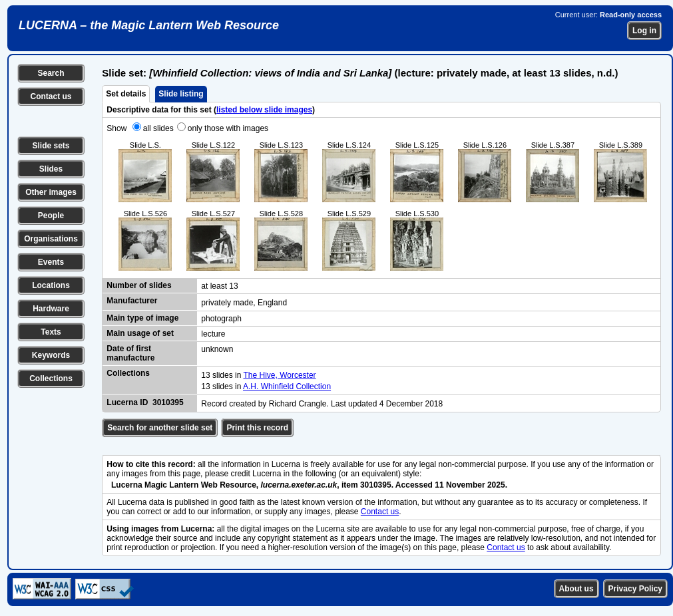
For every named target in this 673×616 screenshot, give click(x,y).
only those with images (228, 128)
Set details (126, 94)
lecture (213, 334)
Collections (51, 379)
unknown (217, 349)
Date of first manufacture (130, 353)
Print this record (257, 428)
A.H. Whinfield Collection (287, 386)
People (51, 216)
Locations (51, 285)
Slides (51, 169)
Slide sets (51, 146)
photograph (221, 319)
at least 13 (219, 286)
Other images (51, 192)
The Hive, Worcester (279, 375)
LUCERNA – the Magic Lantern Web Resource (149, 25)
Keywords (51, 355)
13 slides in (222, 375)
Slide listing (181, 94)
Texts (51, 332)
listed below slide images (264, 110)
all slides (158, 128)
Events (51, 262)
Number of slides (139, 285)
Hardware (51, 309)
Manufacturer (132, 301)
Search (51, 73)
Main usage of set (140, 333)
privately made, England (244, 303)
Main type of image (142, 318)
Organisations (51, 239)
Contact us (51, 96)
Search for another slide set (160, 428)
